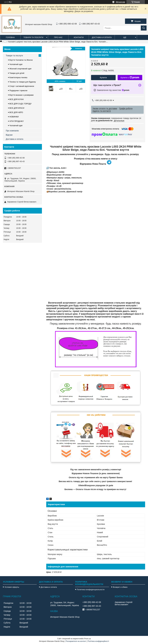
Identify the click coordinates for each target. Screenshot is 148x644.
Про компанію (12, 131)
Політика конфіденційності (98, 641)
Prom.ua (88, 639)
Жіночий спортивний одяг (20, 69)
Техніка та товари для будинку (23, 82)
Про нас (58, 37)
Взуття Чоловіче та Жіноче (21, 60)
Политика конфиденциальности (91, 590)
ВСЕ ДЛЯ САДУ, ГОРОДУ (20, 104)
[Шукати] (144, 28)
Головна (10, 37)
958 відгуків (120, 2)
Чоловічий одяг (16, 64)
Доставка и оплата (102, 37)
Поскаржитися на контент (76, 641)
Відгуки (9, 135)
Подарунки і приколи (18, 91)
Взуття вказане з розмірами (21, 95)
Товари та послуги (33, 37)
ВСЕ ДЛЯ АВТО (16, 112)
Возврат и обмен (120, 587)
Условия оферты (12, 587)
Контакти (79, 37)
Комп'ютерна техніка (18, 77)
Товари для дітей (17, 73)
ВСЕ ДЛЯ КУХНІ (16, 99)
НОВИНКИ (14, 117)
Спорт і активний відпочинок (22, 86)
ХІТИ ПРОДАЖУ (17, 121)
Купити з (130, 78)
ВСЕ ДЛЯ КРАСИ (17, 108)
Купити (103, 77)
